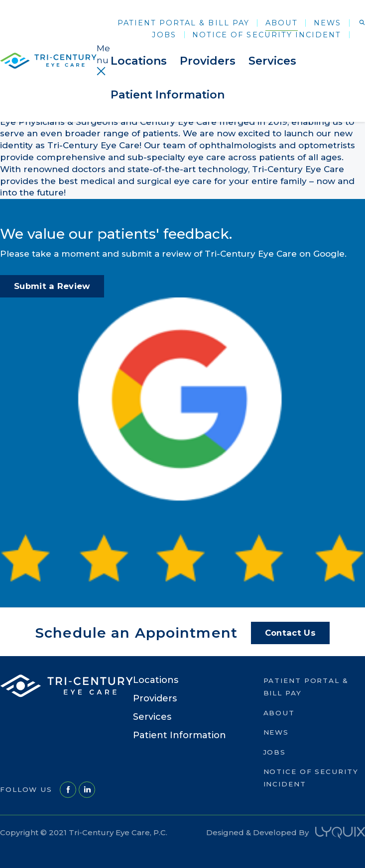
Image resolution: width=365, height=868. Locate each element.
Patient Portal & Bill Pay (183, 23)
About (282, 23)
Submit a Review (52, 286)
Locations (139, 61)
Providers (208, 61)
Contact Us (290, 633)
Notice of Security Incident (267, 35)
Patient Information (168, 95)
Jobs (164, 35)
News (327, 23)
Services (272, 61)
